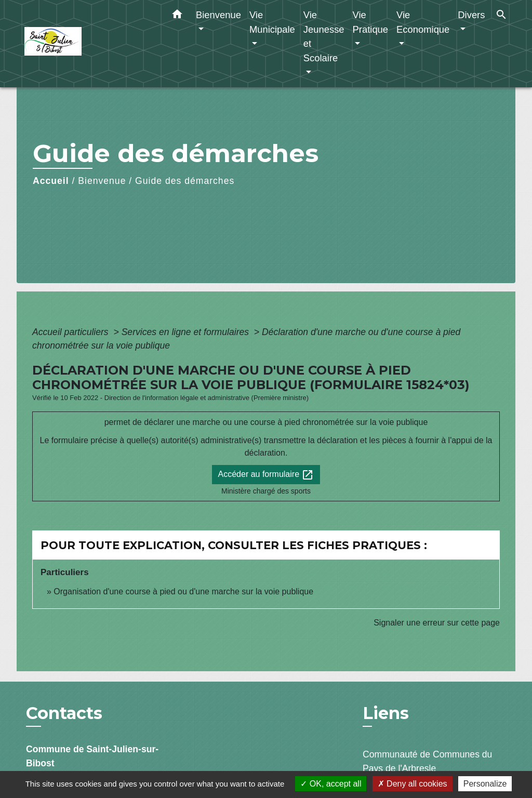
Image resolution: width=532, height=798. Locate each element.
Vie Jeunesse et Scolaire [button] (324, 36)
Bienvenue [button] (218, 15)
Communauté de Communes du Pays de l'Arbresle (427, 761)
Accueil (51, 181)
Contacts (64, 713)
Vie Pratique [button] (371, 22)
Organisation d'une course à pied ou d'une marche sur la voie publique (183, 591)
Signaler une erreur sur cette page (437, 623)
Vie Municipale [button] (272, 22)
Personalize (485, 784)
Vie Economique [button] (423, 22)
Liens (386, 713)
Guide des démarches (185, 181)
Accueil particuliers (72, 332)
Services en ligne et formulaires (187, 332)
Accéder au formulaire (266, 475)
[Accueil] (89, 44)
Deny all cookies (413, 784)
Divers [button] (471, 15)
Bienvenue (102, 181)
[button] (177, 16)
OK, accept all (331, 784)
